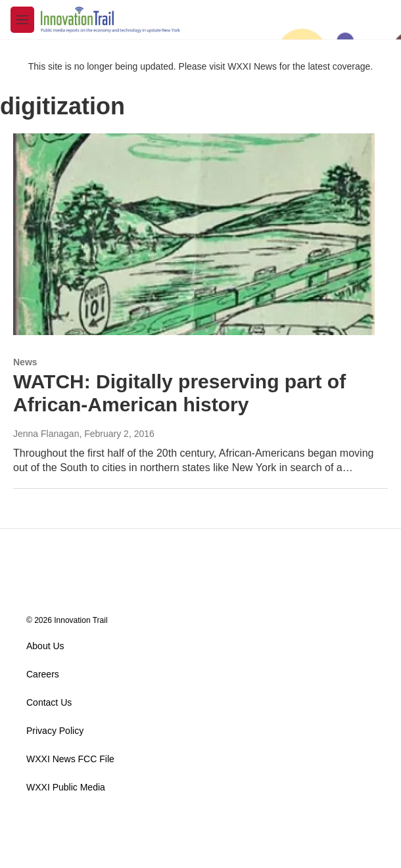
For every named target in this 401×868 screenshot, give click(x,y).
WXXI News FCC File (70, 759)
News (25, 362)
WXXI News (252, 66)
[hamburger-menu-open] (22, 20)
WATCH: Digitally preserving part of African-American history (179, 393)
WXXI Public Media (66, 788)
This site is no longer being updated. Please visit (128, 66)
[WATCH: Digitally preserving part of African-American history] (194, 234)
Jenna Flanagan (46, 434)
